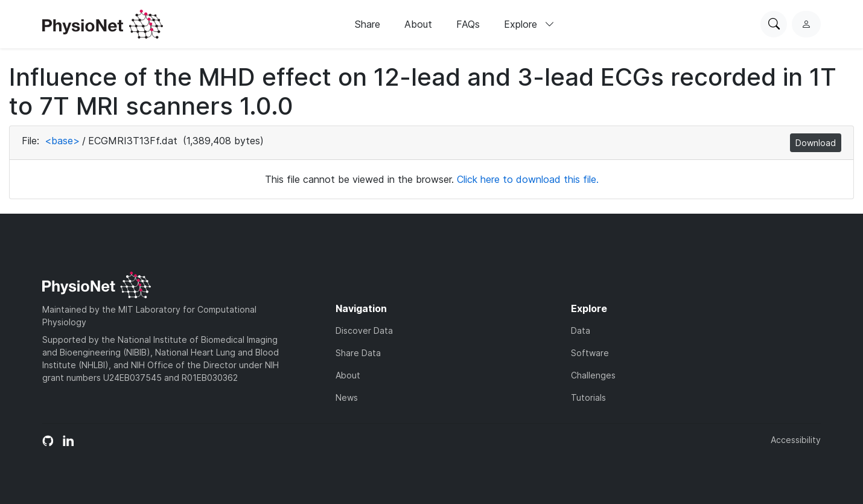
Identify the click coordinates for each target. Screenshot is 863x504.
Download (816, 143)
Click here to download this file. (528, 179)
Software (590, 353)
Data (581, 330)
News (347, 397)
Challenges (593, 375)
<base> (62, 141)
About (418, 24)
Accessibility (796, 440)
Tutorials (588, 397)
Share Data (358, 353)
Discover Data (364, 330)
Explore (529, 24)
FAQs (468, 24)
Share (368, 24)
